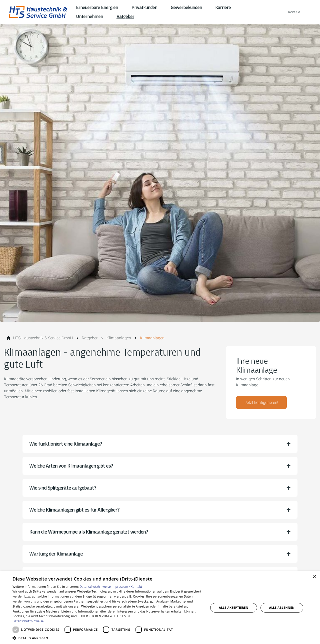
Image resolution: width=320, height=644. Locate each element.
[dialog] (160, 608)
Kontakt (136, 587)
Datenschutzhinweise (95, 587)
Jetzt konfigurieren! (261, 402)
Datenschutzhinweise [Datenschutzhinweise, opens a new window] (28, 621)
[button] (160, 444)
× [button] (314, 577)
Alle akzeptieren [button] (234, 608)
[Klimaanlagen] (119, 338)
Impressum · (121, 587)
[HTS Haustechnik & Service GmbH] (43, 338)
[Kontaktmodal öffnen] (291, 12)
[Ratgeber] (90, 338)
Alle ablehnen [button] (282, 608)
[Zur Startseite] (38, 12)
